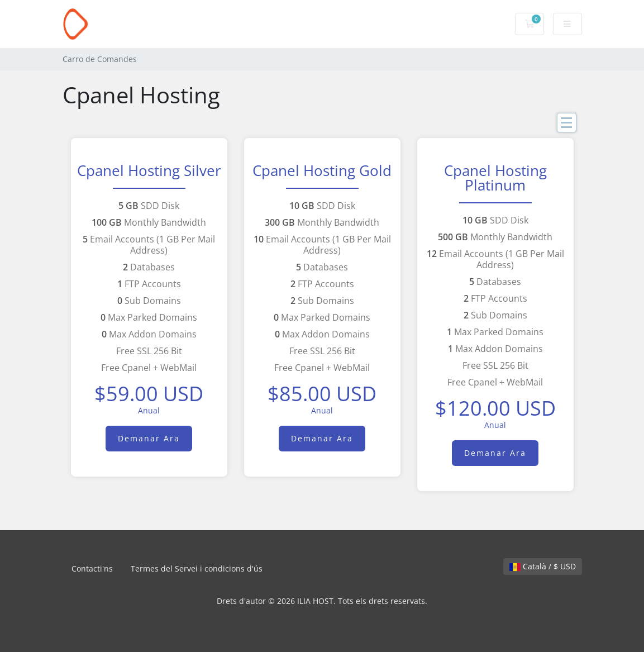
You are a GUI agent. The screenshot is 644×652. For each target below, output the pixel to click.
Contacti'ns (92, 568)
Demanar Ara (149, 438)
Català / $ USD (543, 566)
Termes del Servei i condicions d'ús (197, 568)
